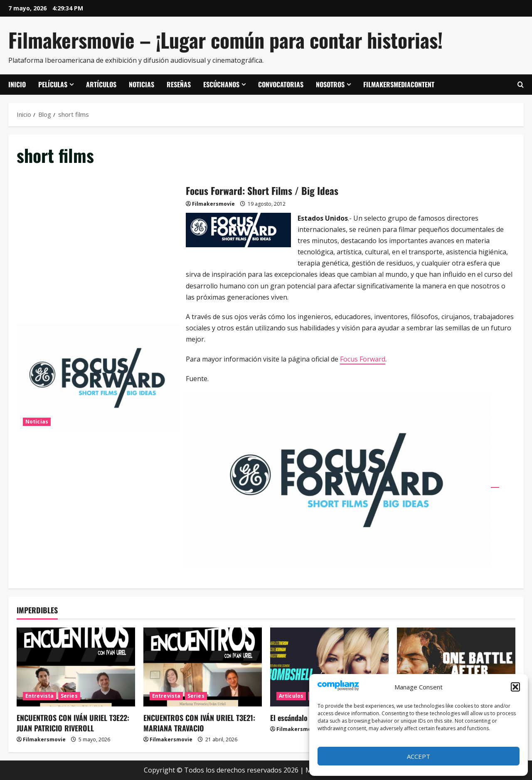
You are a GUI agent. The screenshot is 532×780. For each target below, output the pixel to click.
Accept (419, 756)
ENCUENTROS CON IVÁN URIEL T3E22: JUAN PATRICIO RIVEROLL (73, 723)
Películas (53, 84)
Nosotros (330, 84)
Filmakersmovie (213, 204)
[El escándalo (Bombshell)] (329, 667)
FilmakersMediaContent (399, 84)
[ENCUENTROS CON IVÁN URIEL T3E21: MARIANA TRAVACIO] (203, 667)
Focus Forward (363, 359)
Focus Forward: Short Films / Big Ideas (98, 378)
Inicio (17, 84)
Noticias (142, 84)
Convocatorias (281, 84)
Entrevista (39, 696)
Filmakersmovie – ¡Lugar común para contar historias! (225, 40)
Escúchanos (221, 84)
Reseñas (179, 84)
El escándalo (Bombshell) (309, 718)
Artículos (101, 84)
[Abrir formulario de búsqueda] (521, 85)
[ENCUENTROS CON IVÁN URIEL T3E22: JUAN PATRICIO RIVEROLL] (76, 667)
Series (69, 696)
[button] (515, 687)
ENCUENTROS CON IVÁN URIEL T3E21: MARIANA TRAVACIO (199, 723)
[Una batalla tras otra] (456, 667)
